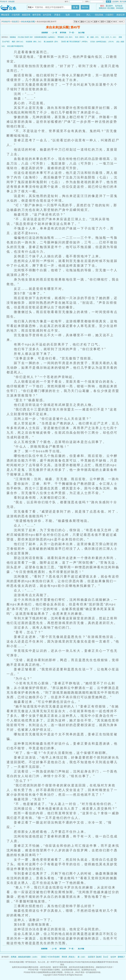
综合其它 (15, 22)
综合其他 (99, 15)
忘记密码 (115, 2)
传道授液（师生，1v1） (34, 42)
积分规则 (111, 8)
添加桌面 (11, 2)
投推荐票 (45, 33)
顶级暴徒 (13, 37)
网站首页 (5, 15)
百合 (78, 15)
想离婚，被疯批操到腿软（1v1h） (25, 957)
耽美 (68, 15)
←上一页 (54, 33)
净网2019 (103, 8)
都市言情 (37, 15)
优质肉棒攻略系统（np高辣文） (45, 37)
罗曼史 (57, 15)
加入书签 (81, 33)
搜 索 (75, 7)
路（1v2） (82, 957)
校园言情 (26, 15)
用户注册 (123, 2)
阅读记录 (121, 15)
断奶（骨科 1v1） (18, 42)
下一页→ (72, 33)
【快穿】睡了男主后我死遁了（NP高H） (75, 42)
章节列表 (63, 33)
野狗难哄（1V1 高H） (66, 37)
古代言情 (47, 15)
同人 (89, 15)
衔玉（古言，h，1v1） (109, 37)
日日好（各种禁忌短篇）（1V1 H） (102, 42)
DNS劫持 (120, 8)
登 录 (108, 2)
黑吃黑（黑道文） (69, 957)
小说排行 (109, 15)
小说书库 (16, 15)
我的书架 (85, 7)
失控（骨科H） (80, 37)
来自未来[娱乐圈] (28, 22)
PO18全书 (4, 2)
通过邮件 (109, 6)
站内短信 (119, 6)
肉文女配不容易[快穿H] (15, 46)
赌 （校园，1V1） (93, 37)
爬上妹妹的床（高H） (51, 42)
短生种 (113, 957)
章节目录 (63, 949)
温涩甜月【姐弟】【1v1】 (98, 957)
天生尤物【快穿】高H (25, 37)
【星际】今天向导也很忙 (50, 957)
